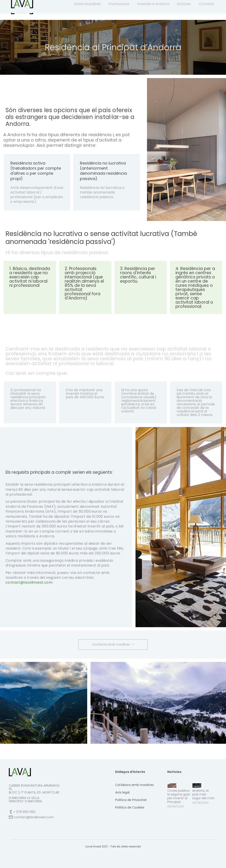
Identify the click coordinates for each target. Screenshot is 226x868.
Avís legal (122, 800)
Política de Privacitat (131, 808)
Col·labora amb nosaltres (135, 793)
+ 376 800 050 (24, 820)
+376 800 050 (83, 4)
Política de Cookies (130, 815)
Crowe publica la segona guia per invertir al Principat (179, 804)
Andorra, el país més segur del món (203, 802)
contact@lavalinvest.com (121, 4)
